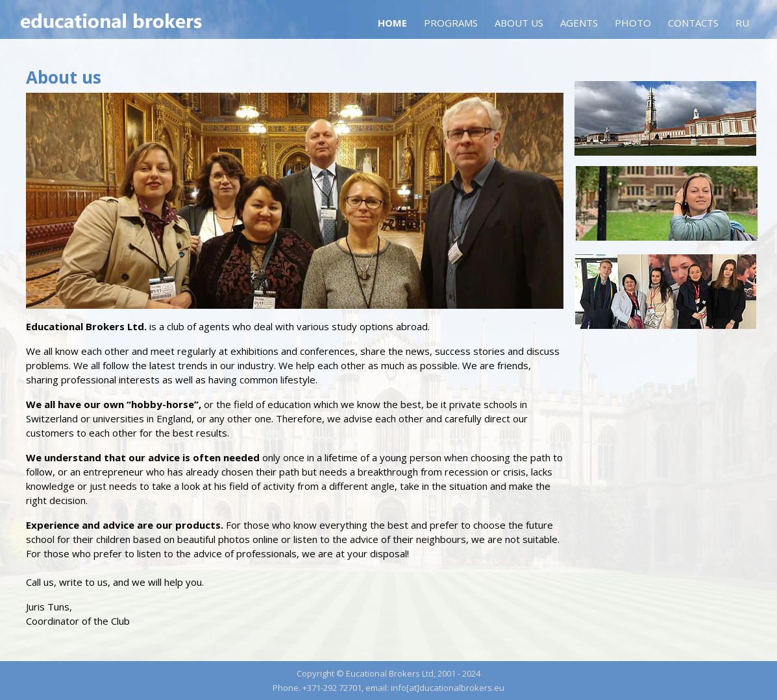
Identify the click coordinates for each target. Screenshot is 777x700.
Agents (579, 23)
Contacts (693, 23)
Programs (451, 23)
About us (519, 23)
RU (742, 23)
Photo (633, 23)
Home (392, 23)
